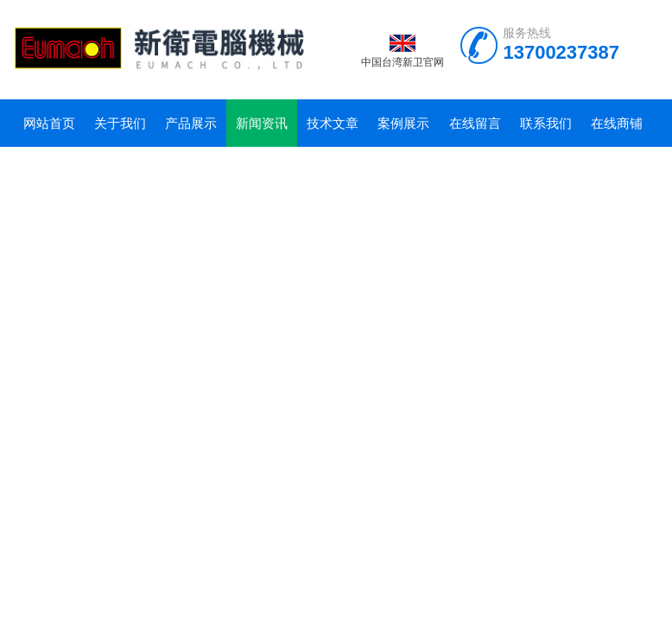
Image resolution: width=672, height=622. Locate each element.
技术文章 (333, 123)
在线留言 (475, 123)
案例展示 (403, 123)
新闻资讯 (262, 123)
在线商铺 (617, 123)
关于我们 (120, 123)
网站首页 (49, 123)
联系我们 (546, 123)
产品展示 (191, 123)
